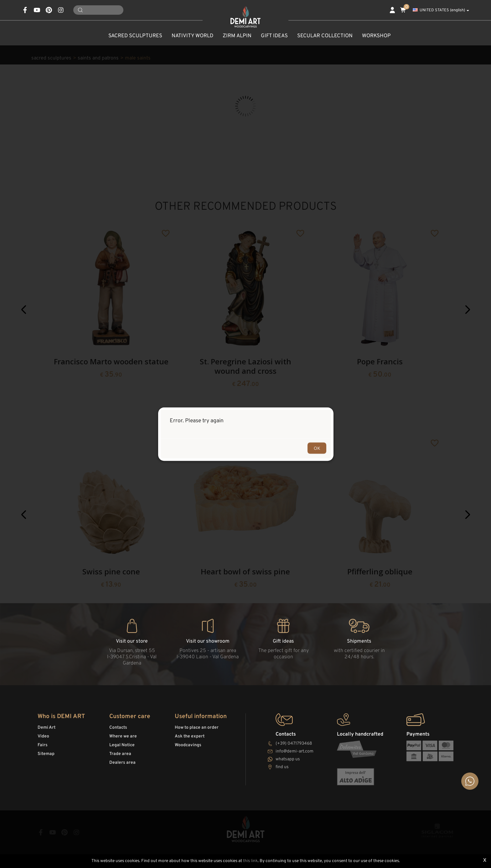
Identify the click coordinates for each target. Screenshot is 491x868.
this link (250, 861)
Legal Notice (122, 745)
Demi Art (47, 728)
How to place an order (197, 728)
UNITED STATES (441, 10)
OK (317, 448)
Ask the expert (190, 736)
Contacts (118, 728)
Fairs (43, 745)
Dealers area (122, 763)
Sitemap (46, 754)
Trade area (120, 754)
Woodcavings (188, 745)
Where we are (123, 736)
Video (43, 736)
